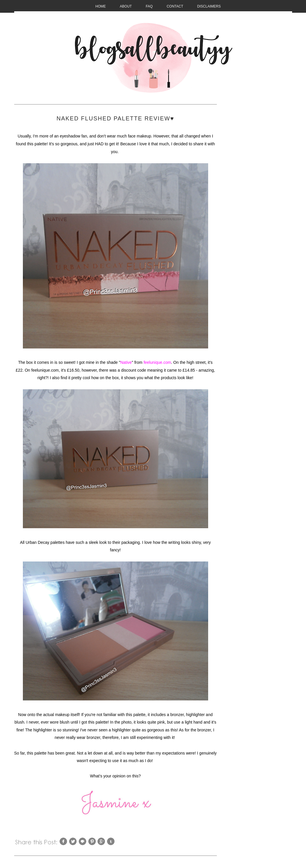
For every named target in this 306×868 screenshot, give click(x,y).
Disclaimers (209, 6)
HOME (101, 6)
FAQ (149, 6)
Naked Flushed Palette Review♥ (115, 118)
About (126, 6)
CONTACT (175, 6)
